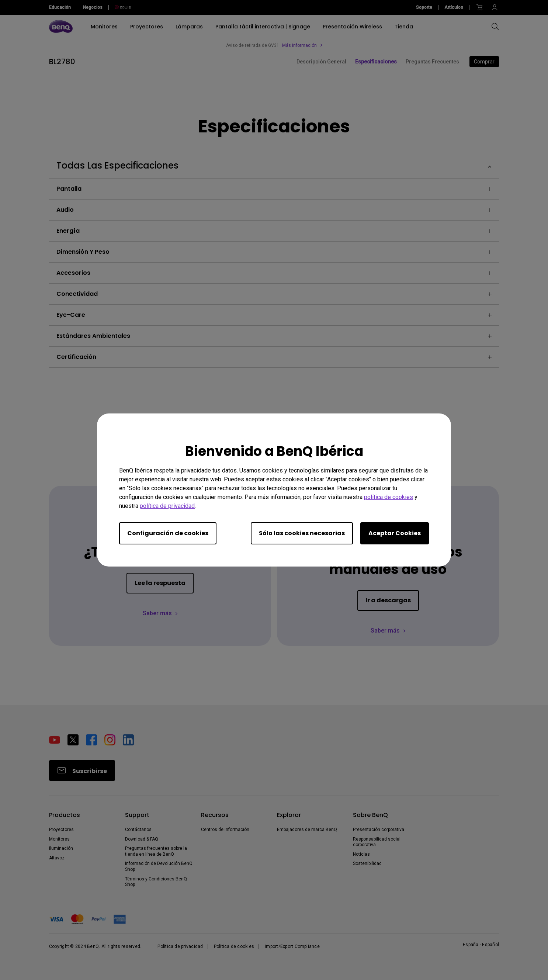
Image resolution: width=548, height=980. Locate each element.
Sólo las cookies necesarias (302, 533)
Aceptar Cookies (395, 533)
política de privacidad (167, 506)
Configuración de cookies (168, 533)
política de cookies (389, 497)
